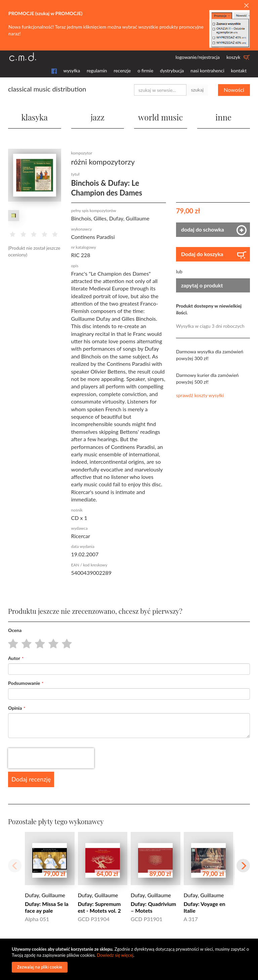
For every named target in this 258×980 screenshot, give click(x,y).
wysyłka (72, 71)
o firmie (145, 71)
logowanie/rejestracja (198, 57)
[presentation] (51, 758)
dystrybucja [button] (172, 71)
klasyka (35, 117)
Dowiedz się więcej (115, 955)
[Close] (246, 6)
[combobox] (160, 90)
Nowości (234, 90)
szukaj (197, 90)
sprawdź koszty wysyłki (200, 395)
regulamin (97, 71)
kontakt (239, 71)
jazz (98, 117)
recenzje (122, 71)
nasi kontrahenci (207, 71)
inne (223, 117)
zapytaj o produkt (202, 285)
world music (160, 117)
